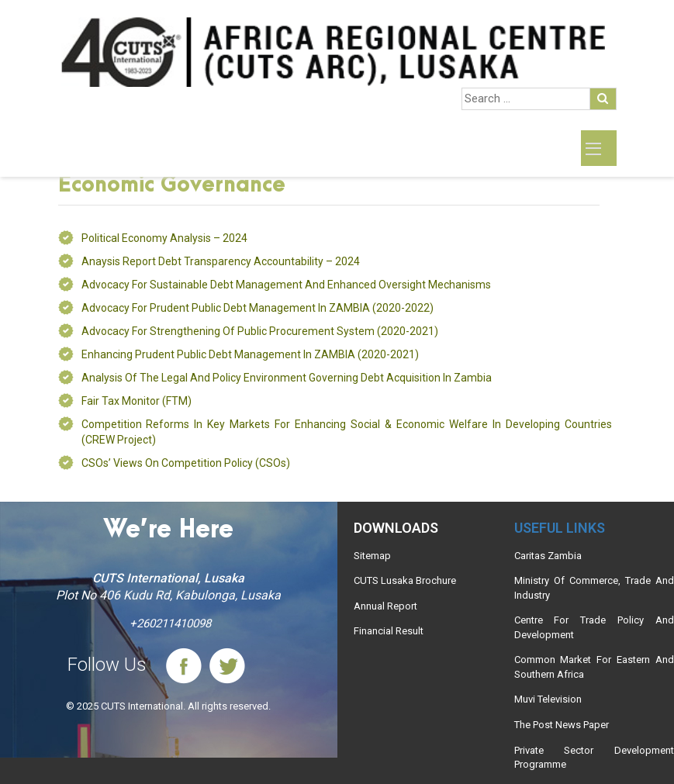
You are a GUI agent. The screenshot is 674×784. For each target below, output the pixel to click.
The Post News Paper (562, 725)
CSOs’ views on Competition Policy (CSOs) (186, 463)
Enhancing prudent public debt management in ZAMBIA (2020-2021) (250, 354)
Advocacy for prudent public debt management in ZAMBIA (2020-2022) (258, 308)
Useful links (560, 528)
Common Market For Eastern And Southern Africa (594, 667)
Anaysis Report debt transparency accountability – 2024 (221, 261)
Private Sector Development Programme (594, 758)
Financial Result (389, 631)
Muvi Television (548, 699)
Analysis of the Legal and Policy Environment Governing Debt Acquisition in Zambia (287, 378)
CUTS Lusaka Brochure (405, 580)
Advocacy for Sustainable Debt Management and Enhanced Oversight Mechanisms (286, 285)
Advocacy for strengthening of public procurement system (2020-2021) (260, 331)
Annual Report (385, 606)
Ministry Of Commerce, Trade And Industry (594, 588)
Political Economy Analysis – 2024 (164, 238)
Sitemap (372, 556)
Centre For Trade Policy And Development (594, 627)
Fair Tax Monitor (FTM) (137, 401)
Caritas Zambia (548, 556)
